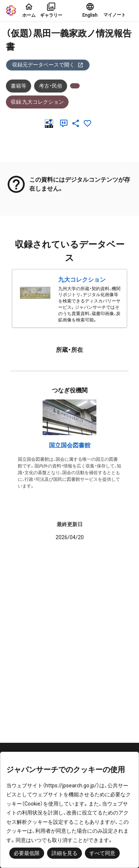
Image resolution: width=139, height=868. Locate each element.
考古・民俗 (51, 86)
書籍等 (19, 86)
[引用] (65, 123)
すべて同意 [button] (102, 853)
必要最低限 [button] (27, 853)
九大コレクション (82, 280)
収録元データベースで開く (48, 65)
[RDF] (50, 123)
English (90, 10)
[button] (118, 10)
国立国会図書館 (70, 445)
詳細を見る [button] (64, 853)
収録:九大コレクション (37, 102)
